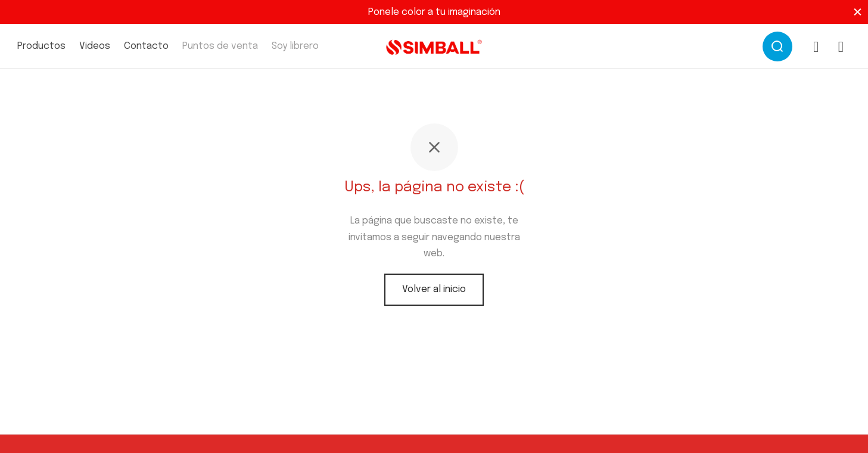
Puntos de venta (220, 46)
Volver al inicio (434, 289)
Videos (95, 46)
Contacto (146, 46)
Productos (41, 46)
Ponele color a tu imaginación (434, 12)
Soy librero (295, 46)
